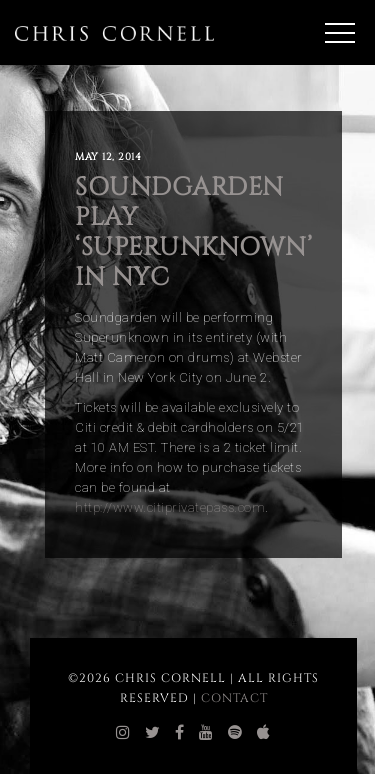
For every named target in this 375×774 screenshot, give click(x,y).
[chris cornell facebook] (180, 733)
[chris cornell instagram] (123, 733)
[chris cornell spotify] (235, 733)
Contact (234, 698)
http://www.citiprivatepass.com (170, 507)
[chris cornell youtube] (206, 733)
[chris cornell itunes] (264, 733)
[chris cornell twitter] (153, 733)
